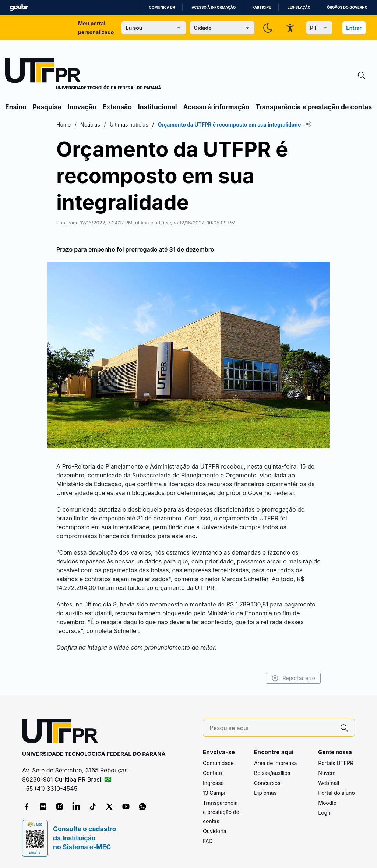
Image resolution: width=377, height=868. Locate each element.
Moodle (327, 803)
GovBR (19, 8)
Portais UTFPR (336, 763)
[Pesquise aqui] (272, 728)
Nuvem (327, 773)
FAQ (208, 841)
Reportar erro (293, 678)
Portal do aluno (337, 793)
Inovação (82, 107)
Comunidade (218, 763)
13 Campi (214, 793)
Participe (262, 8)
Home (64, 124)
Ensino (16, 107)
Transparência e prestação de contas (314, 107)
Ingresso (213, 783)
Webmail (329, 783)
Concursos (267, 783)
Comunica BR (162, 8)
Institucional (158, 107)
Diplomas (265, 793)
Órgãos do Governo (347, 8)
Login (325, 813)
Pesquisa (47, 107)
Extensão (117, 107)
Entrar (354, 28)
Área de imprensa (275, 763)
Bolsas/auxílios (272, 773)
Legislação (299, 8)
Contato (212, 773)
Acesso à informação (214, 8)
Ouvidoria (215, 831)
